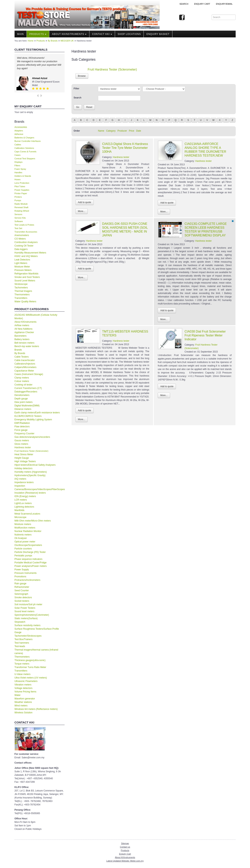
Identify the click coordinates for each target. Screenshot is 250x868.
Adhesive (19, 134)
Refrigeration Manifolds (26, 274)
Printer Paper (21, 193)
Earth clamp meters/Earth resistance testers (37, 413)
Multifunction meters (25, 528)
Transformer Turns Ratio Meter (30, 667)
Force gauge (21, 430)
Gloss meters (21, 444)
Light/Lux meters (23, 503)
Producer (122, 131)
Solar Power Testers (25, 608)
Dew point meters (24, 402)
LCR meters (21, 500)
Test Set (18, 228)
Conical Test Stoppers (25, 159)
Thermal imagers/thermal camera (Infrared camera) (36, 652)
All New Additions (24, 329)
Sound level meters (25, 611)
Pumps (18, 200)
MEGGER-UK (67, 41)
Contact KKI (102, 34)
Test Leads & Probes (24, 225)
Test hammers (22, 643)
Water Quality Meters (25, 302)
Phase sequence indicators (29, 559)
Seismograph (21, 594)
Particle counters (23, 549)
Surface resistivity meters (28, 625)
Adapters (19, 131)
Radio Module (21, 204)
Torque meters (22, 664)
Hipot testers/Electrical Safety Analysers (35, 465)
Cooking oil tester (24, 385)
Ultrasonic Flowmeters (26, 681)
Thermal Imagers (23, 291)
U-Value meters (22, 674)
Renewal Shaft (22, 207)
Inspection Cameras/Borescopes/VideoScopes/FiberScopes (40, 488)
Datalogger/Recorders (26, 392)
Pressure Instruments (26, 573)
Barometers (21, 336)
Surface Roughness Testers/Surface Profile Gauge (37, 631)
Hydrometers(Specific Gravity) (30, 475)
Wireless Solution (24, 713)
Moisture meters (23, 524)
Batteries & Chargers (24, 138)
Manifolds (19, 510)
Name (101, 131)
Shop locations (129, 34)
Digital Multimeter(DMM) (27, 406)
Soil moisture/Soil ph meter (28, 604)
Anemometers (22, 235)
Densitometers (22, 395)
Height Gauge (22, 458)
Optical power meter (25, 542)
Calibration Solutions (24, 148)
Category (111, 131)
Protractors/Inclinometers (27, 580)
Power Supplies (22, 190)
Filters (17, 165)
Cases (18, 155)
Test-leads (20, 646)
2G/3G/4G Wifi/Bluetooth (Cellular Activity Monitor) (36, 317)
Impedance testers (24, 482)
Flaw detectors (22, 427)
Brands (18, 350)
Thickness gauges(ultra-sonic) (30, 660)
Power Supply (22, 570)
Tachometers (21, 288)
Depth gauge (21, 399)
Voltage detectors (24, 688)
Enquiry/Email (224, 4)
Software (19, 221)
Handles (18, 172)
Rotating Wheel (22, 211)
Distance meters (23, 409)
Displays (19, 162)
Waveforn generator (25, 699)
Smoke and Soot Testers (27, 277)
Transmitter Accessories (26, 232)
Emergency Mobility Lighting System (33, 420)
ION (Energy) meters (25, 496)
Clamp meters (22, 378)
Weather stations (23, 702)
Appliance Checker (24, 332)
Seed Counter (22, 590)
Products (38, 34)
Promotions (20, 577)
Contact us (125, 847)
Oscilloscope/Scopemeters (28, 545)
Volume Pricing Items (26, 692)
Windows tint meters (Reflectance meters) (36, 709)
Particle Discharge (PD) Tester (30, 552)
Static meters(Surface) (26, 618)
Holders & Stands (23, 176)
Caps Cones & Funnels (26, 152)
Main (21, 34)
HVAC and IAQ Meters (26, 256)
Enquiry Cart (125, 854)
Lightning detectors (24, 507)
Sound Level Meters (25, 281)
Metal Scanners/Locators (27, 514)
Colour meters (22, 381)
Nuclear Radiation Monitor (28, 531)
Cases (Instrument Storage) (29, 374)
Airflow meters (22, 325)
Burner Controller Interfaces (28, 141)
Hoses (18, 179)
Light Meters (21, 263)
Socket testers (22, 601)
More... (82, 211)
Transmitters (21, 298)
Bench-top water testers (27, 346)
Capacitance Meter (24, 371)
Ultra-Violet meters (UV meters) (31, 678)
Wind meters (21, 706)
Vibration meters (23, 685)
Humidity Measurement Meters (30, 253)
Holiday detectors (24, 468)
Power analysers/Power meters (31, 566)
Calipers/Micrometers (26, 367)
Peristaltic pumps (23, 556)
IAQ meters (20, 479)
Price (132, 131)
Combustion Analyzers (26, 242)
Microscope (20, 517)
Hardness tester (23, 447)
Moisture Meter (22, 267)
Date (139, 131)
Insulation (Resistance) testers (30, 493)
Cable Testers (22, 357)
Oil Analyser (21, 538)
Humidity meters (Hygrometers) (31, 472)
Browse (82, 76)
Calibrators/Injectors (25, 364)
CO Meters (20, 239)
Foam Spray (20, 169)
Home (31, 41)
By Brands (53, 41)
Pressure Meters (23, 270)
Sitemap (125, 843)
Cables (18, 145)
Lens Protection (22, 183)
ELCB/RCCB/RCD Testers (28, 416)
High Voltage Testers (25, 461)
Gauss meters (22, 440)
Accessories (21, 127)
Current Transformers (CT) (28, 388)
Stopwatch (20, 622)
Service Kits (20, 218)
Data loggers (21, 249)
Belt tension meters (25, 343)
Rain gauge (20, 584)
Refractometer (22, 587)
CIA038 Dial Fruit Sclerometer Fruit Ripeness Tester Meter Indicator (205, 335)
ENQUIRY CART (202, 4)
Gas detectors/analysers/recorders (32, 437)
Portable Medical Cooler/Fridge (31, 563)
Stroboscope (21, 284)
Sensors (18, 214)
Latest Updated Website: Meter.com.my (125, 861)
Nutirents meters (23, 535)
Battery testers (22, 339)
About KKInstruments (69, 34)
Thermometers (22, 295)
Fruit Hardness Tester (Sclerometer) (32, 451)
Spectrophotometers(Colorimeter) (32, 615)
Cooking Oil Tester (24, 246)
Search (184, 4)
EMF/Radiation (22, 423)
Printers (18, 197)
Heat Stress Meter (24, 454)
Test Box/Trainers (24, 639)
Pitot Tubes (20, 186)
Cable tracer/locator (25, 360)
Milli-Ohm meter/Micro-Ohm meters (33, 521)
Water (18, 695)
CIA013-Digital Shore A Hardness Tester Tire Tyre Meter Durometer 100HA (125, 148)
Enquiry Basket (158, 34)
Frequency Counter (25, 434)
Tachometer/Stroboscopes (28, 636)
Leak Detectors (22, 260)
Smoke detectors (23, 597)
